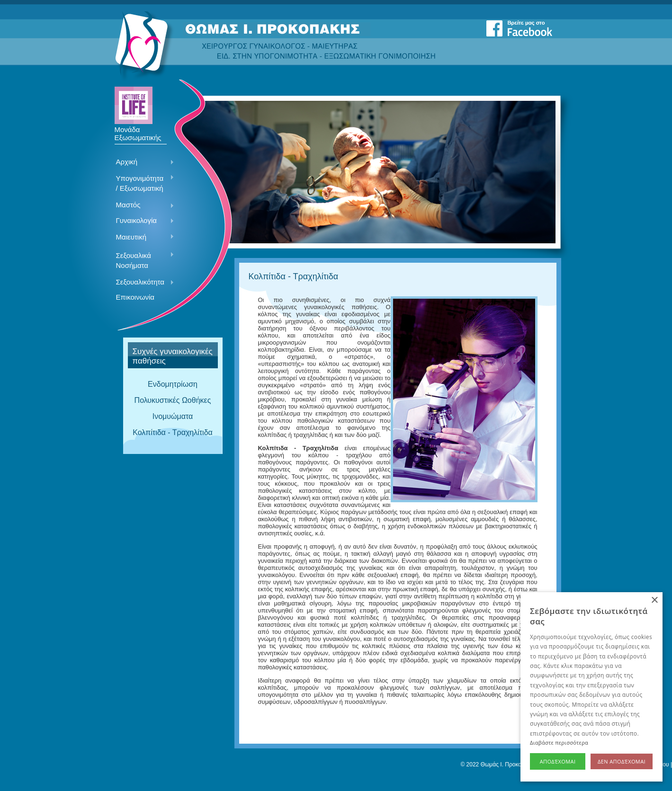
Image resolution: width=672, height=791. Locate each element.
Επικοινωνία (135, 297)
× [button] (654, 600)
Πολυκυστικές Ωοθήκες (173, 400)
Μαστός (142, 205)
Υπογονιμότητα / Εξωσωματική (142, 183)
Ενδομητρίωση (173, 384)
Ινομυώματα (173, 416)
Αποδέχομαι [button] (558, 761)
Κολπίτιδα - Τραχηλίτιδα (173, 432)
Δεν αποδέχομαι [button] (622, 761)
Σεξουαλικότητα (142, 283)
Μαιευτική (142, 238)
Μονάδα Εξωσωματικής (138, 130)
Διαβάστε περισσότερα (559, 742)
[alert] (591, 687)
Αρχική (142, 162)
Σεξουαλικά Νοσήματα (142, 260)
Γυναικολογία (142, 221)
